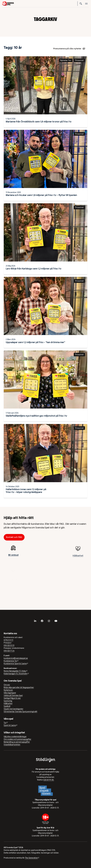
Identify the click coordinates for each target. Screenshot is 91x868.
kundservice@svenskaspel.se (16, 658)
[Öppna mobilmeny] (87, 4)
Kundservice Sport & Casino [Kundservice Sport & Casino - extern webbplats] (15, 664)
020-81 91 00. (49, 780)
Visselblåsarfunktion (12, 745)
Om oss (7, 685)
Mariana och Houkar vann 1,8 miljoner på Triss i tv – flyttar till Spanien (41, 195)
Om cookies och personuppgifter (17, 739)
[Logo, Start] (8, 4)
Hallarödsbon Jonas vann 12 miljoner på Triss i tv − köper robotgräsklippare (26, 491)
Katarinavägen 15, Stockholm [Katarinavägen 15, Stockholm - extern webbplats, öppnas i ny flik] (15, 674)
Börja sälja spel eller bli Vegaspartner (19, 687)
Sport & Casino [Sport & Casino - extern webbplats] (10, 725)
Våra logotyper (10, 693)
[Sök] (81, 4)
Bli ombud (13, 557)
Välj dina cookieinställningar (15, 737)
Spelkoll (7, 706)
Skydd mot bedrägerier (13, 709)
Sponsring (8, 701)
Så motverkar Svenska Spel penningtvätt (20, 712)
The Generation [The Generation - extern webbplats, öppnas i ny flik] (31, 858)
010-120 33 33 (9, 645)
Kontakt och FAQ (14, 537)
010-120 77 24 (9, 651)
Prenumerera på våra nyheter (69, 49)
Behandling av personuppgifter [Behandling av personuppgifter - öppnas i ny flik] (17, 742)
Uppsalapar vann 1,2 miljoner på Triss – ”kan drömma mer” (35, 342)
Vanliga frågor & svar (12, 698)
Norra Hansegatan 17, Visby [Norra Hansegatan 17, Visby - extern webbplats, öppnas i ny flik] (15, 671)
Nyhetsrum (8, 690)
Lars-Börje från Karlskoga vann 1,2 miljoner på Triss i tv (34, 269)
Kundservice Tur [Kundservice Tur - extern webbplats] (10, 661)
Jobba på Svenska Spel (13, 695)
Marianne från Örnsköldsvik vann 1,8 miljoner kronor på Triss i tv (39, 122)
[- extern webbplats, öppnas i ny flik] (35, 621)
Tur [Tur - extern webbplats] (5, 723)
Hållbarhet (8, 703)
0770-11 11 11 (8, 640)
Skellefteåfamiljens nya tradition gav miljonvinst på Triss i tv (36, 416)
